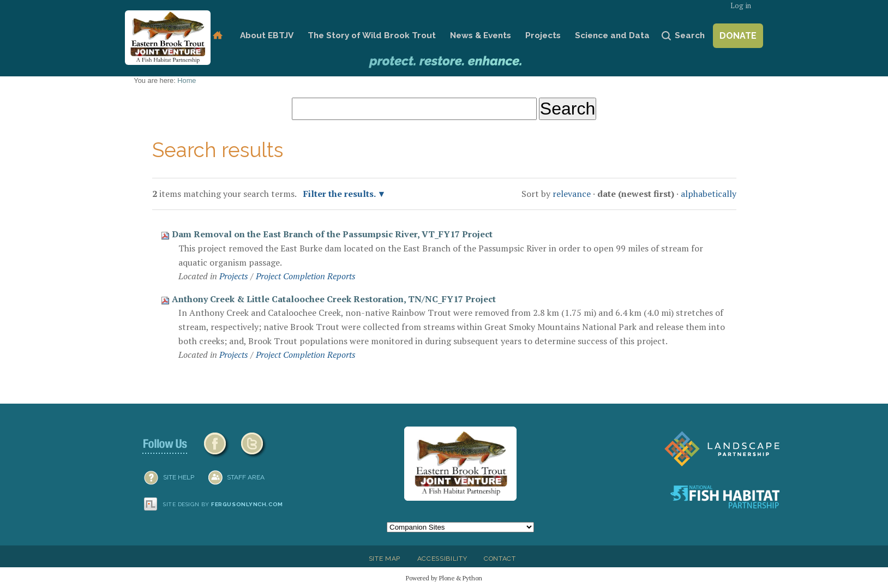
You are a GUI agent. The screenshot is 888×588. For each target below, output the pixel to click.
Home (217, 36)
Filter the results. (340, 194)
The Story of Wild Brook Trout (372, 35)
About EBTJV (267, 35)
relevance (572, 194)
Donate (738, 36)
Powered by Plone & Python (444, 578)
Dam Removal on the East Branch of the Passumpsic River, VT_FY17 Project (332, 234)
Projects (543, 35)
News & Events (481, 35)
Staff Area (246, 477)
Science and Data (612, 35)
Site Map (385, 559)
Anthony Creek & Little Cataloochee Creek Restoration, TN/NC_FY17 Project (334, 299)
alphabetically (709, 194)
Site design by (223, 504)
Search (690, 35)
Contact (500, 559)
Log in (741, 6)
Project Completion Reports (306, 276)
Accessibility (442, 559)
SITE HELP (179, 477)
